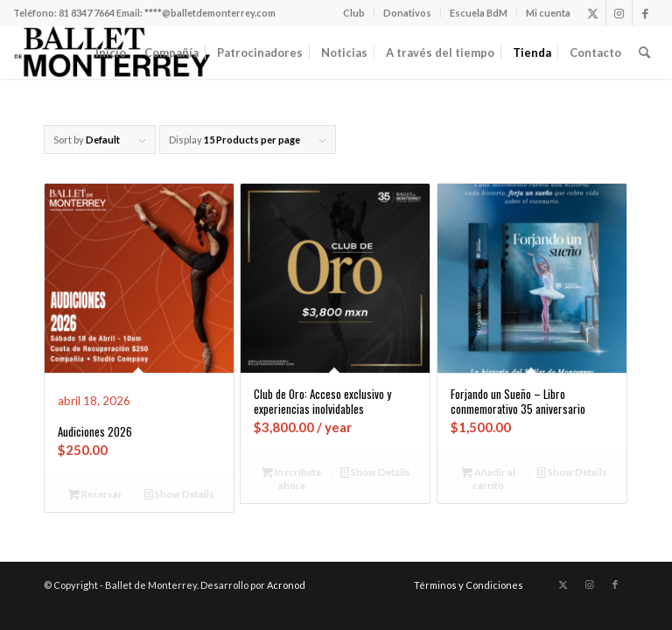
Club (354, 13)
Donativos (407, 13)
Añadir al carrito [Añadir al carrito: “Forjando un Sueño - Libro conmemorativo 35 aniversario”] (488, 478)
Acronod (286, 585)
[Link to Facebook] (646, 13)
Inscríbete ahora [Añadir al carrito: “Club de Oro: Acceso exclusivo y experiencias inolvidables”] (291, 478)
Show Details (179, 494)
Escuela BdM (479, 13)
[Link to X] (593, 13)
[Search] (644, 52)
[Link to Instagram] (619, 13)
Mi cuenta (548, 13)
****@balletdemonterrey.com (210, 13)
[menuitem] (354, 13)
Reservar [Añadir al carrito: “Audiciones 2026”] (95, 494)
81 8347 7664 (87, 13)
